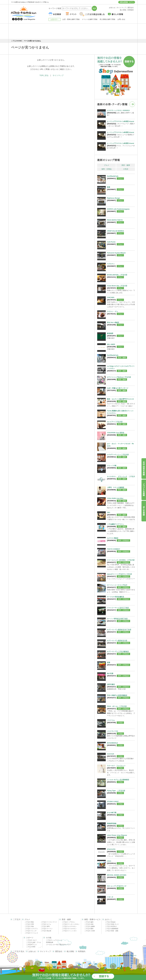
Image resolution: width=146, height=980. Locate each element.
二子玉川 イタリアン (31, 929)
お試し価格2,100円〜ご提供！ (121, 113)
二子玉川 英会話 (110, 922)
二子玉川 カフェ (46, 924)
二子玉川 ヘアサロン (69, 922)
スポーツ (30, 938)
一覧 (132, 104)
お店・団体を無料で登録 (71, 19)
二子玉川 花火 (19, 951)
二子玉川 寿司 (45, 926)
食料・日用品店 (123, 540)
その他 (49, 938)
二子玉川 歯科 (89, 922)
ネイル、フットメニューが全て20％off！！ (121, 146)
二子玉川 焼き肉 (46, 931)
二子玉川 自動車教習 (112, 929)
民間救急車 (50, 942)
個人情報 (70, 951)
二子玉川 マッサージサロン (71, 924)
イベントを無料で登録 (90, 19)
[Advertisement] (73, 31)
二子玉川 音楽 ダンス (112, 924)
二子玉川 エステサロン (69, 926)
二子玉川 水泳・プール (34, 942)
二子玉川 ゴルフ (31, 940)
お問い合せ (121, 19)
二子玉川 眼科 (89, 929)
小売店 (126, 169)
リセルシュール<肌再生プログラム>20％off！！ (121, 135)
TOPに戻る (44, 75)
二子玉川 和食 (29, 922)
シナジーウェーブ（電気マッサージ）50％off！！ (121, 124)
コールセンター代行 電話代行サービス (58, 945)
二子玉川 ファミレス (31, 933)
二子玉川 (17, 919)
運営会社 (59, 951)
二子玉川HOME (17, 41)
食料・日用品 (106, 169)
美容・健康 (126, 165)
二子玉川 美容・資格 (112, 931)
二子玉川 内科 (89, 924)
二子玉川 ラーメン (47, 929)
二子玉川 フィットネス (69, 931)
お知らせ (32, 951)
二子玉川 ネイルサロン (69, 929)
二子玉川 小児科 (90, 931)
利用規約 (82, 951)
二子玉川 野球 (31, 947)
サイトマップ (58, 75)
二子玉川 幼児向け (111, 926)
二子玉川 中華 (29, 924)
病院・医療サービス (92, 919)
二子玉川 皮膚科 (90, 926)
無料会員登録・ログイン (127, 2)
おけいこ (108, 919)
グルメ (107, 165)
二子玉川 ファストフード (49, 922)
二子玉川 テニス (31, 945)
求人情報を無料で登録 (107, 19)
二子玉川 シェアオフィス (54, 940)
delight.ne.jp (133, 955)
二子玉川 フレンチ (31, 931)
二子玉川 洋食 (29, 926)
